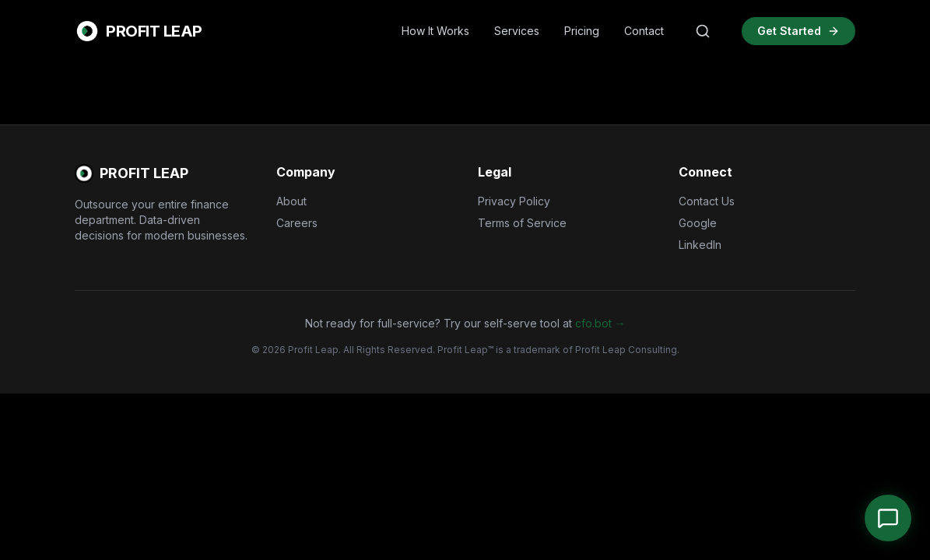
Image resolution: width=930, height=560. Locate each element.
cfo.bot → (600, 323)
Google (698, 223)
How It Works (435, 31)
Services (517, 31)
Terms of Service (522, 223)
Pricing (582, 31)
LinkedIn (700, 245)
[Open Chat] (888, 518)
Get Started (798, 31)
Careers (297, 223)
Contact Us (707, 201)
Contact (644, 31)
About (291, 201)
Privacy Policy (514, 201)
